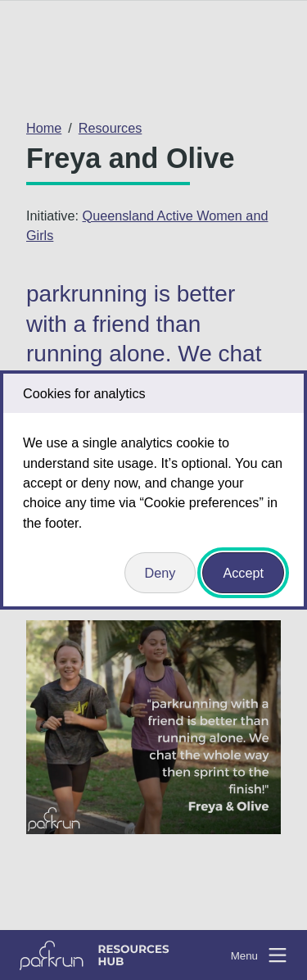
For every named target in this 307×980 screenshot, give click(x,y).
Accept (243, 573)
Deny (160, 573)
